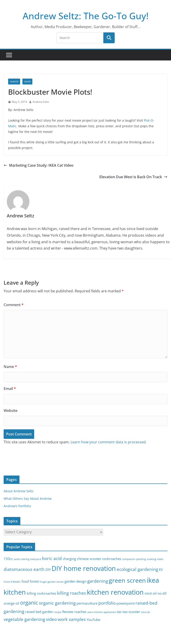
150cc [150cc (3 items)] (8, 559)
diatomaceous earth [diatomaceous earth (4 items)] (24, 569)
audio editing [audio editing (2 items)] (22, 559)
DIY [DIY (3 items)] (48, 570)
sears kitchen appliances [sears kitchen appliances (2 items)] (102, 612)
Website (11, 411)
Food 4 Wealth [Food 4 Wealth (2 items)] (12, 582)
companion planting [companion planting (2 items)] (134, 559)
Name (10, 367)
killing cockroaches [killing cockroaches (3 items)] (41, 593)
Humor (14, 82)
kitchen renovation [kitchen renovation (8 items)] (115, 592)
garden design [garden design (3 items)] (75, 581)
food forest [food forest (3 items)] (30, 581)
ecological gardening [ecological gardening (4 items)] (137, 569)
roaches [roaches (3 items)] (80, 612)
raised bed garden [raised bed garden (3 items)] (39, 612)
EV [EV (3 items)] (161, 570)
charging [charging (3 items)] (69, 559)
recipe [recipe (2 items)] (58, 612)
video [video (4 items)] (51, 619)
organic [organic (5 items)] (29, 603)
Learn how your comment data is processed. (109, 442)
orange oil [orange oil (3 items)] (11, 603)
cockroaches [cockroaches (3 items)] (112, 559)
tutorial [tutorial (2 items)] (145, 612)
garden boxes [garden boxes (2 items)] (56, 582)
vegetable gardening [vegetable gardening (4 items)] (24, 619)
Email (10, 389)
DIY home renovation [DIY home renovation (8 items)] (84, 568)
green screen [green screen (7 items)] (127, 580)
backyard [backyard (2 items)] (36, 559)
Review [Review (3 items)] (68, 612)
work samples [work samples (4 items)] (72, 619)
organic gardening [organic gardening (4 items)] (57, 603)
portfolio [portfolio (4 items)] (107, 603)
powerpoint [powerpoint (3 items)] (126, 603)
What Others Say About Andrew (28, 499)
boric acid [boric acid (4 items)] (52, 558)
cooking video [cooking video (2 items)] (155, 559)
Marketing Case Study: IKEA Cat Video (39, 165)
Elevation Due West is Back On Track (133, 177)
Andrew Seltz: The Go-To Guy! (86, 16)
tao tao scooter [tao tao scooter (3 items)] (128, 612)
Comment (14, 305)
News (27, 82)
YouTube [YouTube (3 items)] (93, 620)
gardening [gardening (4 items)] (98, 581)
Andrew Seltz (41, 102)
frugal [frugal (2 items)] (43, 582)
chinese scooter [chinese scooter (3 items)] (89, 559)
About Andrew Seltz (19, 491)
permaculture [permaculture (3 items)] (87, 603)
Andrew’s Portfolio (17, 506)
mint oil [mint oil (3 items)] (151, 593)
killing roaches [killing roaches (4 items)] (71, 593)
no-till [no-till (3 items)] (162, 593)
